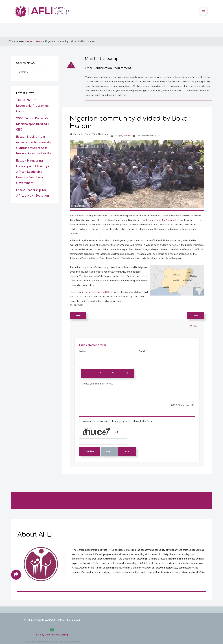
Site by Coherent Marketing (52, 635)
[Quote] (113, 373)
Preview (90, 451)
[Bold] (87, 373)
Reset (127, 451)
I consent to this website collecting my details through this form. (116, 421)
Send (109, 451)
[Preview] (127, 373)
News (127, 136)
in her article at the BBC (96, 292)
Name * (83, 351)
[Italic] (100, 373)
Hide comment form (93, 345)
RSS (194, 326)
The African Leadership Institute (50, 620)
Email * (143, 351)
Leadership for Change (162, 220)
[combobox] (32, 72)
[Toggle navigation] (203, 11)
